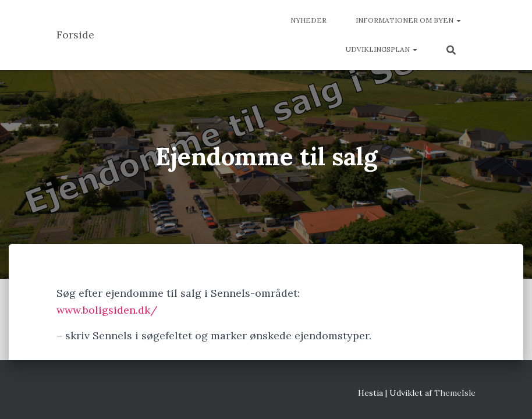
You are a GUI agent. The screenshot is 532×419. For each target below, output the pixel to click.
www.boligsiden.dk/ (107, 310)
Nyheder (308, 20)
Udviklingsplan (382, 49)
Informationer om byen (408, 20)
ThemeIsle (455, 393)
